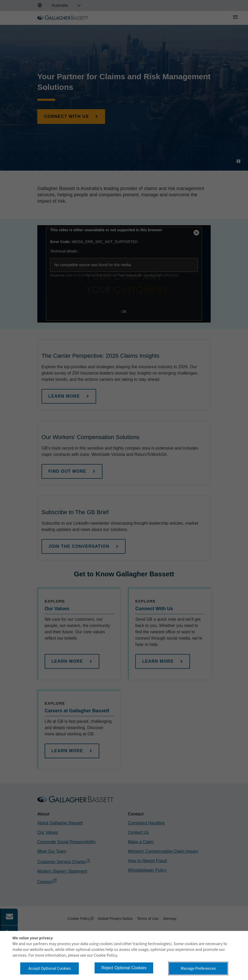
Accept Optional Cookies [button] (50, 968)
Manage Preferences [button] (198, 968)
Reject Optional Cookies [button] (124, 968)
